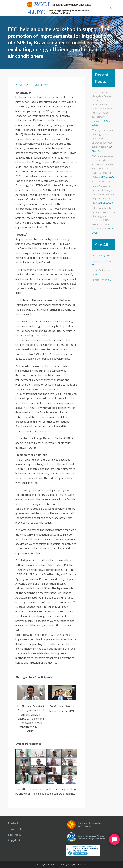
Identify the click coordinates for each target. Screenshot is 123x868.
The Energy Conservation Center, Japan (90, 824)
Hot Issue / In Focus (102, 261)
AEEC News (43, 85)
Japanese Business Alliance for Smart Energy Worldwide (91, 837)
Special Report (100, 280)
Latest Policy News (102, 270)
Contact (13, 823)
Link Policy (15, 835)
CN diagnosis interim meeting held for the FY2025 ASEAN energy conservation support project (103, 138)
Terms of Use (16, 829)
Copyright (14, 840)
